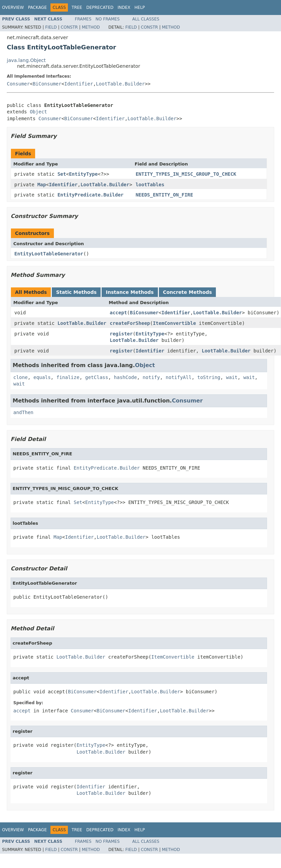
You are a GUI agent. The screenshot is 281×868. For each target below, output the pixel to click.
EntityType (83, 174)
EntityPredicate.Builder (90, 195)
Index (124, 7)
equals (42, 377)
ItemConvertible (174, 323)
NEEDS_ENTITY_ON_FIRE (165, 195)
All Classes (146, 19)
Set (62, 174)
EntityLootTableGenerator (49, 254)
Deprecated (100, 7)
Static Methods (76, 292)
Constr (69, 27)
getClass (97, 377)
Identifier (79, 84)
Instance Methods (130, 292)
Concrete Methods (188, 292)
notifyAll (179, 377)
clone (20, 377)
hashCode (125, 377)
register (121, 334)
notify (151, 377)
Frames (83, 19)
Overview (13, 7)
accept (119, 313)
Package (37, 7)
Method (91, 27)
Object (38, 112)
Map (41, 185)
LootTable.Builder (120, 84)
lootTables (150, 185)
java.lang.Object (26, 60)
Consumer (18, 84)
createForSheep (130, 323)
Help (140, 7)
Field (51, 27)
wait (232, 377)
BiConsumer (47, 84)
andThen (23, 412)
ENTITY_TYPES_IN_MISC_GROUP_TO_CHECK (186, 174)
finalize (68, 377)
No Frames (108, 19)
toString (209, 377)
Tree (77, 7)
